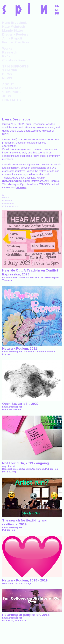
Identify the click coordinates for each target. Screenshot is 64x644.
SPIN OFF (10, 70)
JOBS (7, 96)
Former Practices (16, 42)
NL (57, 10)
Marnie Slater (13, 30)
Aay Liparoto (52, 181)
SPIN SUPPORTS (15, 66)
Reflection (10, 56)
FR (57, 13)
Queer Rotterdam (33, 181)
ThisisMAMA (10, 178)
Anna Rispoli (12, 38)
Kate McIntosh (14, 27)
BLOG (7, 74)
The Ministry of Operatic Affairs (20, 184)
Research (10, 52)
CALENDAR (12, 88)
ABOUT (8, 84)
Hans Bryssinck (14, 23)
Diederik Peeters (15, 34)
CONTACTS (12, 100)
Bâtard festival (27, 178)
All (4, 195)
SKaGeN (21, 187)
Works (7, 48)
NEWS (7, 78)
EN (57, 6)
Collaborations (14, 60)
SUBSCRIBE (12, 92)
